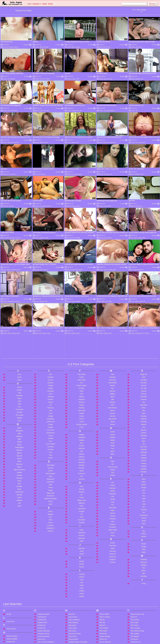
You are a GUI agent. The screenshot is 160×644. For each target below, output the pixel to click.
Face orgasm (42, 624)
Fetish (82, 329)
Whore (144, 508)
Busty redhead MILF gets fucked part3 (12, 74)
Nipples (113, 378)
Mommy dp (103, 571)
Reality (113, 481)
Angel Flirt (4, 169)
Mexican (113, 329)
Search (153, 4)
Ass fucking (73, 270)
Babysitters (19, 369)
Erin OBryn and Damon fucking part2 (44, 74)
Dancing (140, 142)
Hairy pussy (72, 569)
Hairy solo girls (73, 577)
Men (113, 326)
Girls (13, 206)
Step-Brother (19, 430)
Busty (19, 444)
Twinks (144, 459)
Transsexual (144, 453)
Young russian (135, 627)
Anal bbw (9, 588)
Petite (113, 448)
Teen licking (134, 563)
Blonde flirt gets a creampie (73, 201)
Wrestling (144, 514)
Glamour (82, 392)
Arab (19, 339)
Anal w (9, 616)
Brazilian (19, 424)
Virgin (144, 487)
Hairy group (72, 563)
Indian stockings (74, 612)
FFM (82, 332)
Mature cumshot (105, 555)
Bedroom (19, 388)
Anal (137, 47)
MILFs (7, 47)
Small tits (144, 357)
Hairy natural (73, 566)
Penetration (113, 445)
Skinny (144, 346)
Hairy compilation (74, 558)
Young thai (134, 632)
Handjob (82, 427)
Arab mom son (11, 627)
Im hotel (71, 601)
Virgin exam (134, 601)
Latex (82, 518)
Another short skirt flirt (104, 42)
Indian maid (72, 607)
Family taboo (42, 630)
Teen (144, 428)
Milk (113, 337)
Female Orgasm (82, 323)
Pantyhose (113, 432)
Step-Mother (113, 357)
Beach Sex (17, 270)
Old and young (113, 405)
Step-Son (144, 368)
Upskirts (144, 474)
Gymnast (82, 417)
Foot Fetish (82, 348)
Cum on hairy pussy (44, 583)
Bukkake (19, 438)
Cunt (51, 390)
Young (144, 521)
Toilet (144, 442)
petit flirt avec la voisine (72, 169)
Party (113, 440)
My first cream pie (105, 580)
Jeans (81, 489)
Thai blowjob (135, 574)
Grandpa (82, 403)
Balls (19, 371)
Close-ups (105, 47)
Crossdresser (50, 371)
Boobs (133, 79)
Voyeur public (135, 604)
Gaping (81, 378)
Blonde (112, 111)
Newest (50, 4)
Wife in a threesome (137, 614)
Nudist (113, 383)
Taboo (144, 417)
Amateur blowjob (12, 577)
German (82, 383)
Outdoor (113, 413)
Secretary (144, 321)
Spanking (144, 373)
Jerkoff (82, 492)
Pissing (113, 454)
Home (29, 4)
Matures (11, 47)
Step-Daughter (50, 411)
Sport (144, 379)
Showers (144, 337)
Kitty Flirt (36, 42)
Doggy (50, 428)
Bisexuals (141, 270)
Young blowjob (135, 624)
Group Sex (82, 411)
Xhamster (28, 45)
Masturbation (113, 321)
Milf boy (102, 558)
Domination (50, 434)
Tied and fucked (136, 583)
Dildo (41, 47)
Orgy (113, 410)
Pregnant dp (103, 627)
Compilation (51, 357)
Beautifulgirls (19, 385)
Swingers (144, 410)
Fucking (47, 79)
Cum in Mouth (50, 382)
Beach (37, 111)
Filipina (82, 334)
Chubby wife (41, 563)
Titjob (144, 436)
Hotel (82, 455)
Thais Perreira (11, 567)
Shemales (144, 334)
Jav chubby (72, 633)
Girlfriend (17, 142)
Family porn (41, 627)
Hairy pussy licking (75, 571)
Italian (81, 479)
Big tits (141, 47)
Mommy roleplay (105, 574)
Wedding (144, 503)
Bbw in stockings (12, 642)
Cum (51, 379)
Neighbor (113, 375)
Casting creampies (43, 552)
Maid (113, 312)
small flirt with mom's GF (136, 105)
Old (113, 402)
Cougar (133, 142)
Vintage (144, 484)
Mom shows (103, 569)
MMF (113, 343)
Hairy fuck (72, 552)
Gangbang (81, 375)
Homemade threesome (76, 591)
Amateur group (11, 582)
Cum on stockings (43, 588)
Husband (82, 460)
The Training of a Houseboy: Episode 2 (44, 233)
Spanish (144, 371)
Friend (82, 359)
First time (82, 340)
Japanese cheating (75, 622)
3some (19, 315)
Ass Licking (73, 238)
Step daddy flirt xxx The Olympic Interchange (46, 137)
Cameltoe (51, 315)
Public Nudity (113, 468)
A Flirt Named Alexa (7, 42)
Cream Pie (78, 206)
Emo (50, 455)
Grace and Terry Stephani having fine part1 (110, 137)
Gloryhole (82, 397)
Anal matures (11, 599)
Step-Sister (144, 343)
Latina (82, 523)
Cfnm (50, 332)
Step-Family (82, 318)
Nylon (113, 392)
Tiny (144, 434)
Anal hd (9, 593)
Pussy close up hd (105, 632)
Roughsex (113, 497)
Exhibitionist (50, 466)
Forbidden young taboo (45, 635)
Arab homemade (12, 624)
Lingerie (82, 534)
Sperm (144, 376)
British (101, 47)
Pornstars (113, 457)
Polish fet (103, 618)
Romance (113, 492)
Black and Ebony (19, 408)
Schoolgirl (144, 318)
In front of (72, 604)
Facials (142, 174)
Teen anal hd (135, 558)
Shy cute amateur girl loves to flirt (75, 105)
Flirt (4, 47)
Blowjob (78, 47)
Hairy (47, 47)
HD (47, 142)
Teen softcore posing (137, 569)
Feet (82, 321)
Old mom (102, 600)
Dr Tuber (92, 45)
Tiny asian (134, 585)
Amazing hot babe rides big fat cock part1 (77, 42)
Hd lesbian (72, 585)
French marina (42, 638)
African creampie (12, 574)
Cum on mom (42, 585)
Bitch (144, 238)
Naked (113, 370)
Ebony (51, 449)
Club (50, 348)
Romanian (113, 495)
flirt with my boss (102, 74)
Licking (82, 531)
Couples (41, 111)
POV (113, 459)
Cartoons (50, 321)
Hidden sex (72, 588)
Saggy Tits (144, 312)
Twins (144, 461)
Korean (81, 505)
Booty (19, 419)
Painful (113, 423)
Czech (51, 396)
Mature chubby (104, 552)
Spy (144, 382)
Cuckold (50, 376)
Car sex (50, 318)
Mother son (103, 577)
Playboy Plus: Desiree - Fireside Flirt (108, 169)
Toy (144, 450)
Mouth (113, 359)
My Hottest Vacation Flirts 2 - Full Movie (45, 264)
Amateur (37, 47)
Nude (48, 111)
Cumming (51, 385)
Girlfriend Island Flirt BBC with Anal (43, 169)
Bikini (19, 399)
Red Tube (60, 140)
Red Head (113, 142)
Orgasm (113, 408)
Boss (105, 79)
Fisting (81, 343)
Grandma (82, 400)
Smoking (144, 359)
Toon (144, 445)
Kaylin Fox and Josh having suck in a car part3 (79, 137)
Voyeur (144, 490)
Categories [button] (37, 4)
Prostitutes (113, 465)
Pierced (113, 451)
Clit (50, 343)
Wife (144, 511)
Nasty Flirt (132, 201)
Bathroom (19, 374)
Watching (144, 497)
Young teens (135, 630)
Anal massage (11, 596)
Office (113, 399)
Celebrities (138, 79)
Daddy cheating (42, 604)
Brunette (13, 79)
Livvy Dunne (10, 559)
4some (19, 318)
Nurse (113, 389)
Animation (19, 333)
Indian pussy (73, 609)
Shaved (144, 329)
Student (144, 398)
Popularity (143, 10)
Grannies (82, 406)
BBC (78, 270)
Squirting (144, 387)
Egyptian (50, 452)
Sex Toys (144, 326)
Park (113, 434)
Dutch (50, 442)
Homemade (82, 446)
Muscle (113, 362)
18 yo (132, 238)
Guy (82, 414)
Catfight (50, 326)
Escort (51, 460)
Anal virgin (10, 613)
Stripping (144, 396)
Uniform (144, 472)
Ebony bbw (41, 614)
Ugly (144, 469)
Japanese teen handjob (76, 631)
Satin (144, 315)
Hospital (82, 449)
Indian (82, 468)
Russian (113, 500)
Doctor (50, 425)
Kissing (81, 499)
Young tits (134, 635)
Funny (82, 365)
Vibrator (144, 482)
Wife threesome (136, 617)
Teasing (144, 425)
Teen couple (135, 560)
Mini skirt (102, 560)
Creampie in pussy (43, 571)
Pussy (113, 473)
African (19, 325)
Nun (113, 386)
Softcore (144, 362)
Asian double (11, 630)
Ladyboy (82, 515)
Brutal (19, 435)
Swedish (144, 407)
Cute (78, 111)
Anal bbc (9, 585)
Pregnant (113, 462)
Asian (19, 342)
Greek (82, 409)
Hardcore (82, 430)
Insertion (82, 473)
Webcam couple (136, 611)
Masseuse (113, 318)
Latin (111, 79)
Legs (82, 526)
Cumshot (137, 206)
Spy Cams (144, 385)
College (50, 354)
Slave (144, 351)
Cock (51, 351)
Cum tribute (41, 591)
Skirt (144, 348)
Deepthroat (50, 417)
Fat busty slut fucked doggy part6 (11, 105)
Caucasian (107, 174)
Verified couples (136, 593)
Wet (144, 506)
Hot (82, 452)
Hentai (82, 435)
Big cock (46, 270)
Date (138, 10)
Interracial (81, 476)
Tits (144, 439)
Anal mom (10, 602)
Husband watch (74, 594)
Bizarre (19, 405)
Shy (144, 340)
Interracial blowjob (74, 615)
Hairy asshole (73, 555)
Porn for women (105, 621)
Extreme (51, 469)
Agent (136, 238)
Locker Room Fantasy (7, 233)
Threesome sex (136, 580)
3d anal (9, 552)
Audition (19, 356)
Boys (19, 421)
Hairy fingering (73, 560)
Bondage (12, 238)
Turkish (144, 456)
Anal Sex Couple (38, 201)
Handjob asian (73, 583)
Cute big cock (42, 596)
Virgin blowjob (135, 598)
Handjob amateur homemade (78, 580)
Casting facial (42, 555)
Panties (113, 429)
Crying (50, 373)
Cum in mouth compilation (46, 580)
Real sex (102, 642)
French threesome (43, 641)
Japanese (82, 486)
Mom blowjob (104, 566)
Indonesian (82, 471)
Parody (113, 437)
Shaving (144, 332)
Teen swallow (135, 571)
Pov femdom (104, 624)
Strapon (144, 393)
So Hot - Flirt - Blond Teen (136, 169)
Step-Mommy (113, 346)
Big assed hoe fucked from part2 (106, 105)
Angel (4, 174)
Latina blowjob (73, 641)
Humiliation (81, 458)
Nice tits (102, 590)
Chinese (50, 337)
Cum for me (41, 577)
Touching (144, 448)
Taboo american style (137, 552)
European (50, 463)
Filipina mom (41, 632)
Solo (144, 365)
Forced (82, 354)
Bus (19, 441)
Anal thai (9, 610)
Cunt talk (40, 594)
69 (36, 270)
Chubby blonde (42, 560)
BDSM (19, 380)
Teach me (134, 555)
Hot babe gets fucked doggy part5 (107, 201)
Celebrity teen (42, 558)
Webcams (144, 500)
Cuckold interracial (43, 574)
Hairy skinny (72, 574)
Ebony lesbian (42, 617)
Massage (113, 315)
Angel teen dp (11, 618)
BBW (111, 270)
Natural (113, 372)
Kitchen (82, 502)
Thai (144, 431)
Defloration (51, 420)
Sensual (144, 323)
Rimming (113, 489)
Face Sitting (82, 312)
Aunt (19, 358)
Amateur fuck (11, 579)
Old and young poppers (107, 597)
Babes (74, 47)
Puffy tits (102, 630)
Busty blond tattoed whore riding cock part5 (142, 42)
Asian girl (9, 632)
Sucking (144, 401)
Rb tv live (103, 640)
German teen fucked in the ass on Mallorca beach (15, 264)
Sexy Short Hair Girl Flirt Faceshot (11, 201)
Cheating (51, 334)
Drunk (50, 439)
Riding (113, 486)
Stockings (144, 390)
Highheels (82, 441)
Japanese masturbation (76, 625)
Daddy (41, 142)
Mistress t (103, 563)
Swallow (144, 404)
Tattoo (144, 420)
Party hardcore (104, 610)
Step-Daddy (51, 403)
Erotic (51, 458)
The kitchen (134, 577)
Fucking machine (82, 362)
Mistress (113, 340)
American (69, 79)
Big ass (74, 79)
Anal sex (9, 607)
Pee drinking (104, 613)
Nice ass (102, 587)
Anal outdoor (10, 605)
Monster (113, 351)
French (75, 174)
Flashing (82, 346)
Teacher (144, 422)
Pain (113, 420)
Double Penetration (51, 436)
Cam (51, 312)
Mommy (16, 47)
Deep (50, 414)
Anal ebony (10, 591)
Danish (51, 409)
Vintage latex (135, 595)
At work (9, 635)
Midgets (113, 332)
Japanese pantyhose (75, 628)
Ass (19, 345)
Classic (50, 340)
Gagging (82, 372)
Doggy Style (50, 431)
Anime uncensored (12, 621)
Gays (82, 381)
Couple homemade (44, 569)
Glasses (82, 395)
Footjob (82, 351)
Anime (19, 336)
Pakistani (113, 426)
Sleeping (144, 354)
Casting (74, 111)
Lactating (82, 512)
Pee (113, 443)
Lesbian (81, 529)
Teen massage (135, 566)
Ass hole (19, 350)
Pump (113, 471)
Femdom (81, 326)
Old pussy (103, 603)
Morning (113, 354)
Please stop (103, 616)
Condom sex (50, 359)
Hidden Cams (82, 438)
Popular (44, 4)
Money (113, 348)
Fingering (82, 337)
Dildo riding (41, 607)
